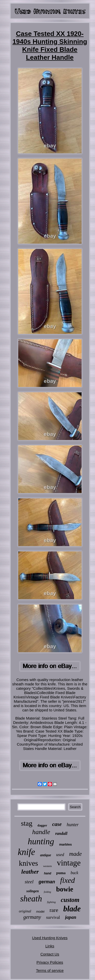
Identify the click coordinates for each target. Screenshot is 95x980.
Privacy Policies (50, 962)
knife (26, 852)
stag (27, 823)
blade (72, 909)
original (25, 911)
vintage (69, 863)
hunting (41, 841)
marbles (66, 844)
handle (41, 832)
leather (30, 872)
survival (53, 917)
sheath (31, 899)
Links (50, 946)
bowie (65, 889)
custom (70, 900)
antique (46, 855)
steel (29, 882)
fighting (51, 902)
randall (61, 833)
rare (54, 910)
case (57, 824)
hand (48, 873)
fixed (67, 880)
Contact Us (50, 954)
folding (47, 892)
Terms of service (50, 970)
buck (74, 873)
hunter (73, 825)
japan (71, 917)
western (47, 866)
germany (32, 917)
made (75, 854)
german (47, 882)
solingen (33, 891)
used (60, 855)
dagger (42, 825)
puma (61, 873)
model (40, 912)
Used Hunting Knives (50, 938)
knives (28, 863)
